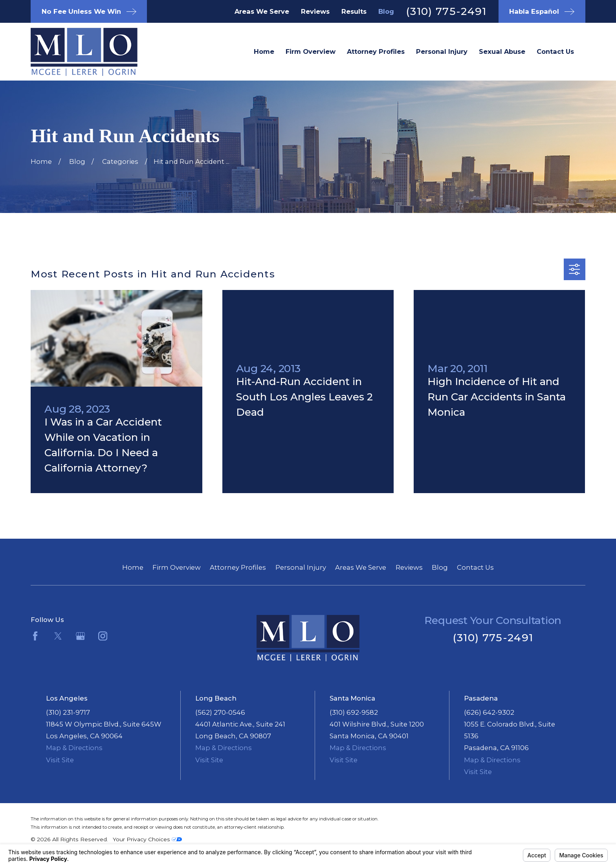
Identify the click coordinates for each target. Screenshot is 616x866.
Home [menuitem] (264, 51)
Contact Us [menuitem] (555, 51)
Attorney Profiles (238, 567)
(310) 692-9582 (354, 712)
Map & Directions (74, 748)
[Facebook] (35, 636)
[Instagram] (103, 636)
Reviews (315, 11)
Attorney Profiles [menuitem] (376, 51)
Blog (386, 11)
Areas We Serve (262, 11)
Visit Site (60, 760)
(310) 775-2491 (446, 11)
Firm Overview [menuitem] (311, 51)
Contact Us (475, 567)
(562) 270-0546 (220, 712)
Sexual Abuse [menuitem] (502, 51)
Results (354, 11)
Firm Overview (177, 567)
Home (133, 567)
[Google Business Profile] (80, 636)
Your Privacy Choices (147, 839)
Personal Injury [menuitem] (442, 51)
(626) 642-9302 (489, 712)
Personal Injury (301, 567)
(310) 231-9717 (68, 712)
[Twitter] (58, 636)
